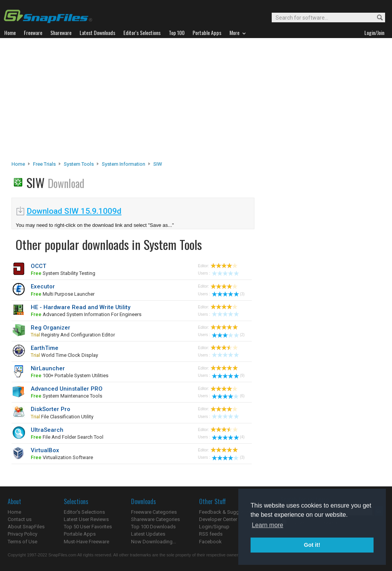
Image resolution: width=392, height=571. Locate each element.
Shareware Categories (155, 519)
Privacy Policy (22, 534)
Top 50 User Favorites (88, 527)
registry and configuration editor (73, 335)
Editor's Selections (84, 512)
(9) (228, 375)
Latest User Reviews (86, 519)
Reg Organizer (51, 328)
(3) (228, 294)
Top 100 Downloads (153, 527)
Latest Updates (148, 534)
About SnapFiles (26, 527)
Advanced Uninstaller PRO (67, 389)
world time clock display (64, 355)
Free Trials (44, 164)
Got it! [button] (312, 545)
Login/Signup (214, 527)
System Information (124, 164)
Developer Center (218, 519)
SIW (158, 164)
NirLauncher (48, 368)
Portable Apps (80, 534)
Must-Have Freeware (86, 542)
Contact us (20, 519)
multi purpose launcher (63, 294)
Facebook (210, 542)
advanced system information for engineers (86, 314)
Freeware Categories (154, 512)
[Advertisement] (196, 102)
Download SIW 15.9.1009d (74, 211)
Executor (43, 286)
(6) (228, 396)
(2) (228, 335)
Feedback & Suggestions (227, 512)
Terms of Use (22, 542)
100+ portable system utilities (70, 375)
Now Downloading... (154, 542)
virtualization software (62, 457)
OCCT (38, 266)
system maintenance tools (66, 396)
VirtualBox (45, 450)
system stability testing (63, 273)
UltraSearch (47, 430)
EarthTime (45, 348)
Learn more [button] (267, 525)
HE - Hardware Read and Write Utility (81, 307)
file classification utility (62, 417)
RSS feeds (211, 534)
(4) (228, 437)
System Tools (79, 164)
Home (18, 164)
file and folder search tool (67, 437)
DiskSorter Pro (51, 409)
